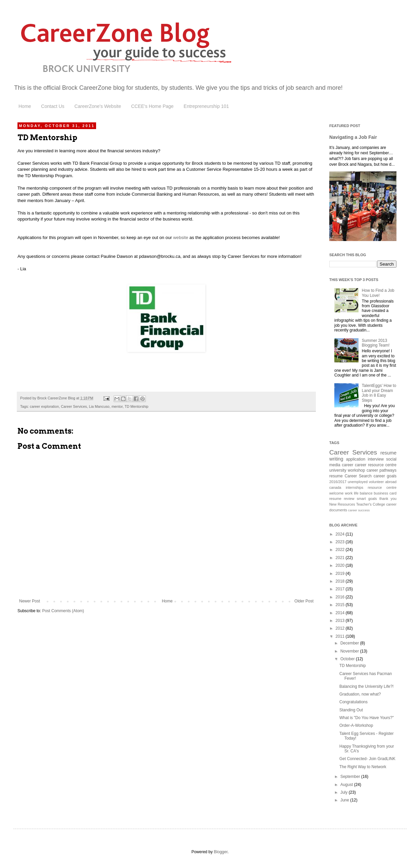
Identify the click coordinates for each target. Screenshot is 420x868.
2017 (341, 589)
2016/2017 (338, 482)
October (348, 659)
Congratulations (353, 702)
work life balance (359, 493)
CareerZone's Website (98, 106)
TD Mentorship (137, 406)
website (181, 238)
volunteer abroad (383, 482)
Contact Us (53, 106)
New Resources (342, 504)
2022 (341, 550)
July (345, 792)
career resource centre (376, 465)
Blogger (221, 852)
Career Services (74, 406)
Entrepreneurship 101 (206, 106)
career (348, 465)
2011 (341, 636)
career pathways (382, 470)
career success (359, 510)
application (356, 459)
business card (385, 493)
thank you (388, 499)
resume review (342, 499)
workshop (356, 470)
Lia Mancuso (99, 406)
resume (336, 476)
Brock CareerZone (88, 88)
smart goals (367, 499)
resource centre (382, 487)
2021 (341, 558)
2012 (341, 628)
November (350, 651)
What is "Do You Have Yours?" (367, 718)
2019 (341, 574)
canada (335, 487)
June (345, 800)
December (350, 643)
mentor (117, 406)
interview (376, 459)
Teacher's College (371, 504)
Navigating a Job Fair (353, 137)
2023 (341, 542)
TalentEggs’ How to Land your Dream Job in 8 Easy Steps (379, 393)
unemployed (358, 482)
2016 (341, 597)
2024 (341, 534)
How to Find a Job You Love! (378, 293)
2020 (341, 565)
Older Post (304, 601)
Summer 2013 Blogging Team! (376, 343)
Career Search (358, 476)
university (338, 470)
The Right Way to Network (363, 767)
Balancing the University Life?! (366, 686)
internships (354, 487)
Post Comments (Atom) (63, 611)
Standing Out (351, 710)
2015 (341, 605)
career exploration (44, 406)
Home (25, 106)
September (351, 777)
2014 (341, 613)
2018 (341, 581)
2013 (341, 621)
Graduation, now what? (360, 694)
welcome (337, 493)
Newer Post (30, 601)
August (347, 785)
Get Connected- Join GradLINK (367, 759)
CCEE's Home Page (152, 106)
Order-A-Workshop (356, 725)
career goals (385, 476)
